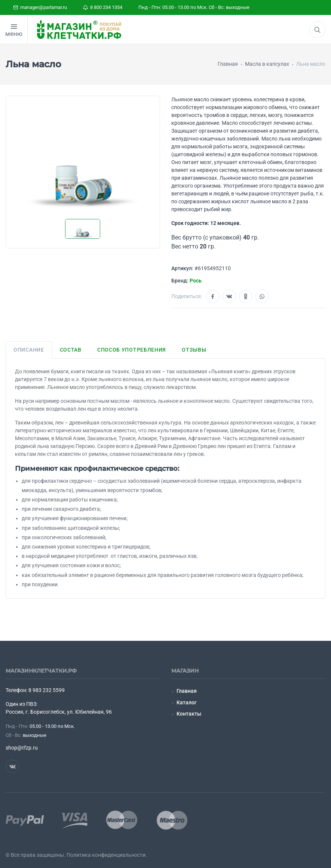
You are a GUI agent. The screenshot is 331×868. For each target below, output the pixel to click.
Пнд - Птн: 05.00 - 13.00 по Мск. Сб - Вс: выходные (194, 7)
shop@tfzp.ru (22, 748)
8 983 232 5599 (47, 690)
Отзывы (194, 350)
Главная (187, 691)
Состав (71, 350)
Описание (29, 350)
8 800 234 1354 (103, 7)
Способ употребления (132, 350)
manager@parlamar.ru (40, 7)
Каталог (187, 702)
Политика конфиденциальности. (107, 855)
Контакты (189, 714)
